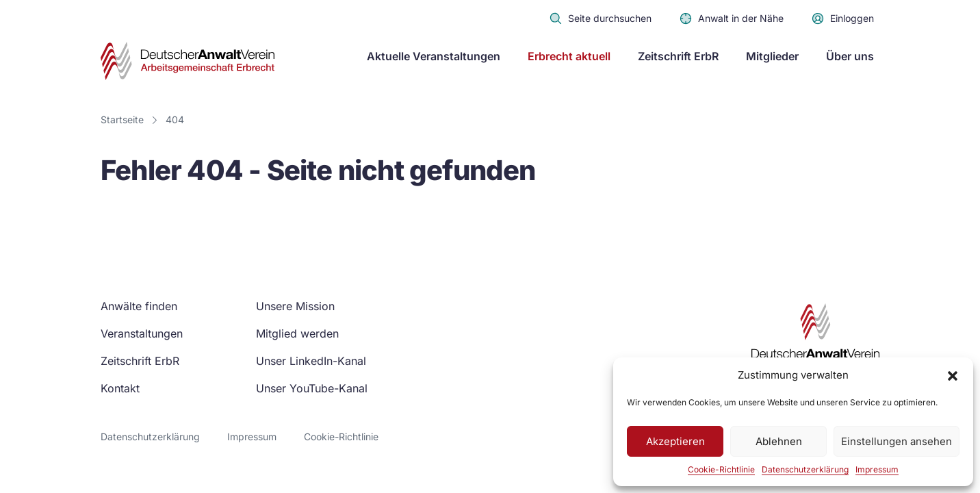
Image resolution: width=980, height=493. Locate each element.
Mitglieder (772, 56)
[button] (953, 375)
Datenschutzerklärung (805, 469)
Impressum (877, 469)
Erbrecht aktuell (569, 56)
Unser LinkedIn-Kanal (311, 361)
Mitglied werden (297, 333)
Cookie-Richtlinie (721, 469)
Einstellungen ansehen (897, 441)
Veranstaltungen (142, 333)
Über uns (850, 56)
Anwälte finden (139, 306)
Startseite (122, 119)
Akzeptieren (675, 441)
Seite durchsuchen (600, 18)
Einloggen (842, 18)
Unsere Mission (295, 306)
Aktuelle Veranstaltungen (434, 56)
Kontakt (120, 388)
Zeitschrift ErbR (678, 56)
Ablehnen (779, 441)
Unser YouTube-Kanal (312, 388)
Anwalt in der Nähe (731, 18)
